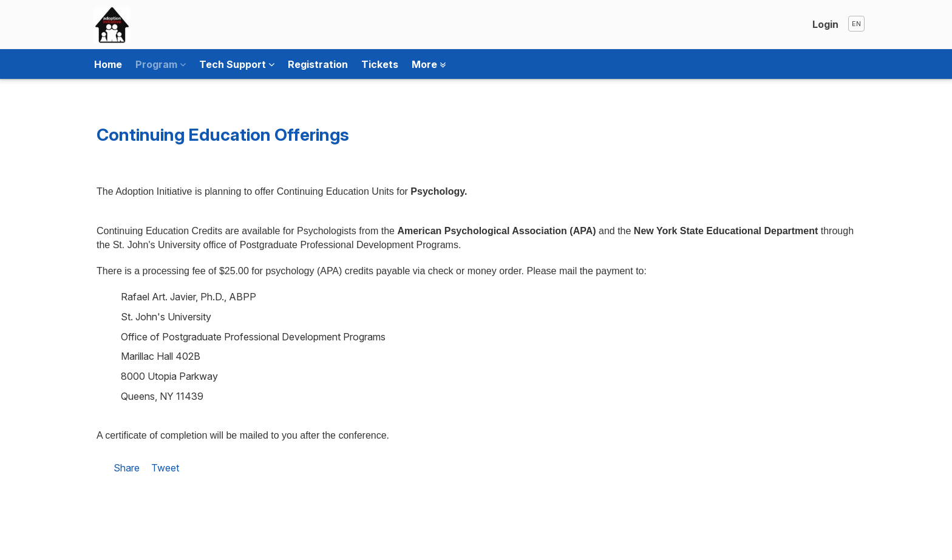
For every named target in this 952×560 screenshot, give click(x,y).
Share (127, 468)
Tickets (380, 64)
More (429, 64)
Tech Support (237, 64)
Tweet (165, 468)
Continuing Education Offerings (223, 135)
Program (161, 64)
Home (108, 64)
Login (825, 24)
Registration (318, 64)
